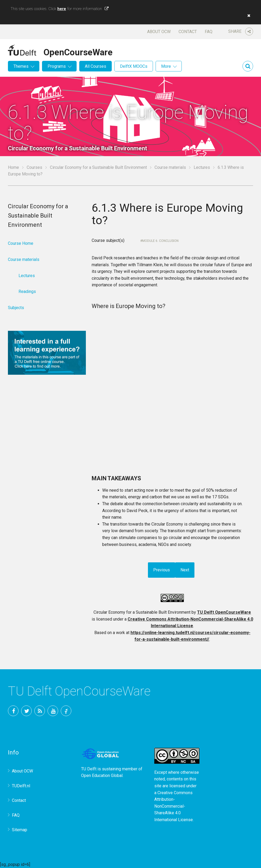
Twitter (26, 711)
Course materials (170, 167)
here (62, 9)
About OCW (159, 32)
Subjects (16, 308)
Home (13, 167)
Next (185, 570)
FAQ (209, 32)
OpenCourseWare (78, 51)
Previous (162, 570)
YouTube (53, 711)
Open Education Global (102, 776)
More (166, 66)
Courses (34, 167)
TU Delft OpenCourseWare (224, 612)
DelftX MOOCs (134, 66)
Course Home (21, 243)
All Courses (95, 66)
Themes (21, 66)
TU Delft (66, 711)
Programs (57, 66)
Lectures (202, 167)
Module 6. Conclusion (160, 241)
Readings (27, 291)
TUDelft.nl (21, 786)
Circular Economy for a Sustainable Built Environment (98, 167)
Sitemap (20, 830)
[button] (248, 16)
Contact (188, 32)
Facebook (13, 711)
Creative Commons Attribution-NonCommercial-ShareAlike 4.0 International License (174, 806)
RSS (40, 711)
